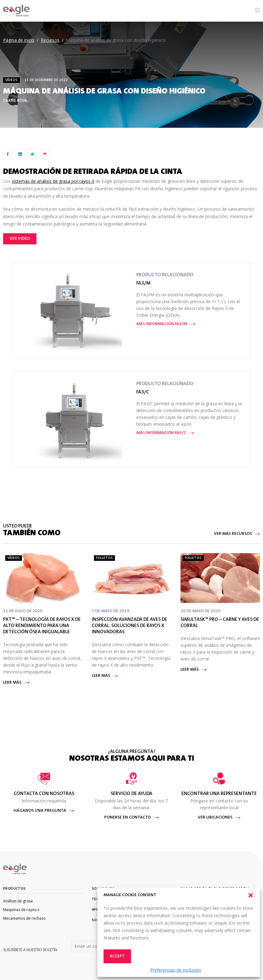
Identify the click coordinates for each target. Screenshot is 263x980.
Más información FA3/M (166, 324)
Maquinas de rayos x (21, 910)
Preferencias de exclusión (176, 970)
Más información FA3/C (165, 433)
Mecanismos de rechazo (24, 918)
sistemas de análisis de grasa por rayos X (53, 181)
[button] (251, 895)
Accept (117, 956)
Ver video (20, 239)
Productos (15, 889)
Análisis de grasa (18, 901)
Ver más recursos (237, 534)
